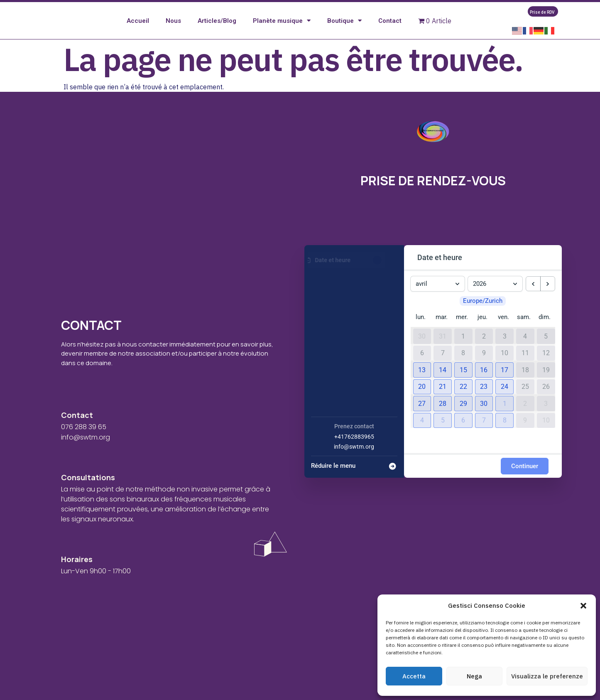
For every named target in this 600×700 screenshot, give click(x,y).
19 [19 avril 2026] (546, 381)
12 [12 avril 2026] (546, 364)
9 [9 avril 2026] (484, 364)
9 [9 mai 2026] (525, 432)
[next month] (548, 295)
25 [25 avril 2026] (525, 398)
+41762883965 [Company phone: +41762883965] (354, 448)
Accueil (138, 27)
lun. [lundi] (421, 329)
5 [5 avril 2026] (546, 348)
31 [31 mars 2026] (443, 348)
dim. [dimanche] (545, 329)
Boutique (344, 27)
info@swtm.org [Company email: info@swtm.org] (354, 458)
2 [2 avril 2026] (484, 348)
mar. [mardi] (442, 329)
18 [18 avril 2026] (525, 381)
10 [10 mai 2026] (546, 432)
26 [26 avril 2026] (546, 398)
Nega (474, 676)
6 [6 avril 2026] (422, 364)
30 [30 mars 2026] (422, 348)
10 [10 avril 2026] (504, 364)
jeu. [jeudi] (482, 329)
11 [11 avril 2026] (525, 364)
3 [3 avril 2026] (505, 348)
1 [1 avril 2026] (463, 348)
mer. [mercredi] (462, 329)
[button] (583, 606)
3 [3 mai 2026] (546, 415)
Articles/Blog (217, 27)
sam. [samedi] (524, 329)
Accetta (414, 676)
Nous (173, 27)
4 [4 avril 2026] (525, 348)
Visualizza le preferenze (547, 676)
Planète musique (282, 27)
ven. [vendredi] (503, 329)
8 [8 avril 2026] (463, 364)
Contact (390, 27)
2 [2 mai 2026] (525, 415)
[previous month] (533, 295)
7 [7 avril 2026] (443, 364)
